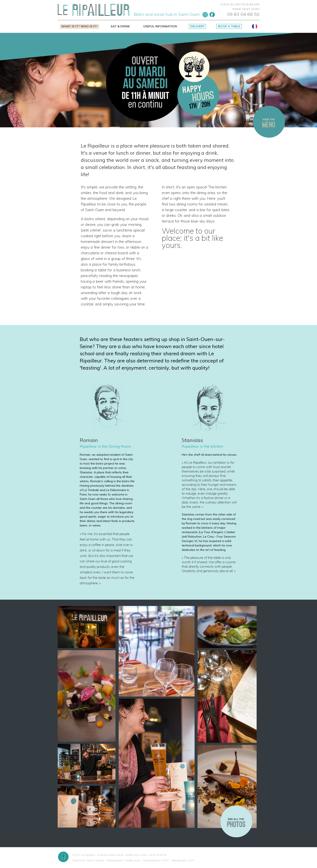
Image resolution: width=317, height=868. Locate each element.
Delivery (197, 26)
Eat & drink (120, 26)
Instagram (205, 15)
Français (255, 26)
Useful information (160, 26)
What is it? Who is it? (79, 26)
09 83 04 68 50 (243, 14)
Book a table (229, 26)
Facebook (212, 15)
